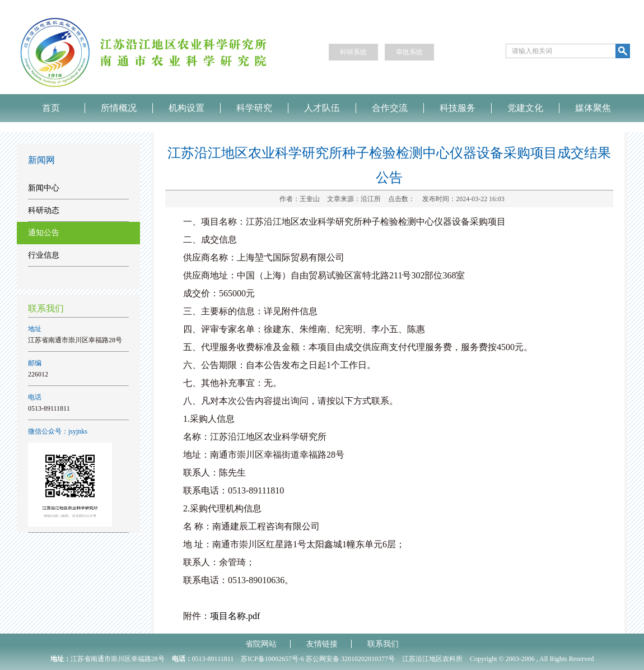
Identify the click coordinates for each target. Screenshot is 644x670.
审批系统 (409, 52)
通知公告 (44, 233)
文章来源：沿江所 (354, 199)
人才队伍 (322, 108)
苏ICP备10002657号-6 (272, 659)
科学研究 (254, 108)
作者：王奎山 (300, 199)
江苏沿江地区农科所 (432, 659)
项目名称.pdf (235, 616)
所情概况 (119, 108)
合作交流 (390, 108)
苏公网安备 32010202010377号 (350, 659)
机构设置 (186, 108)
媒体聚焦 (593, 108)
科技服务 (458, 108)
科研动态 (44, 210)
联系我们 (383, 644)
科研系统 (353, 52)
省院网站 (261, 644)
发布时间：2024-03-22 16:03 (463, 199)
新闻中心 (44, 188)
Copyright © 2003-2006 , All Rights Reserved (532, 659)
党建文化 (525, 108)
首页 (51, 108)
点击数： (402, 199)
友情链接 (322, 644)
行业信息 (44, 255)
